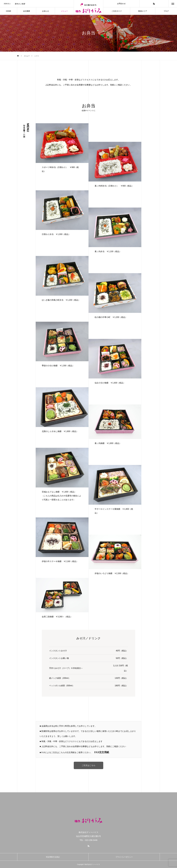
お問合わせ (121, 4)
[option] (37, 4)
